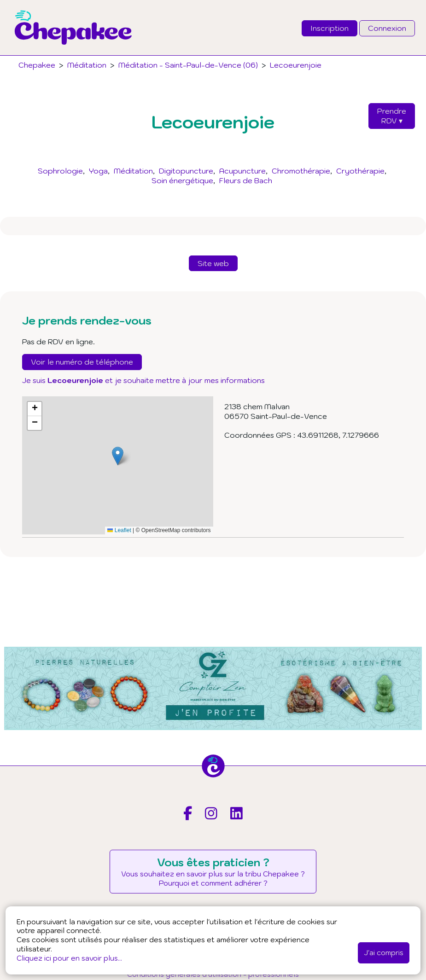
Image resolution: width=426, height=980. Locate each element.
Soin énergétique (182, 180)
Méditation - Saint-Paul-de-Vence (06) (188, 65)
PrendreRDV (392, 116)
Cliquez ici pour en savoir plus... (69, 958)
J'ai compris (384, 952)
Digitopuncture (186, 171)
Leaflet (119, 530)
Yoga (98, 171)
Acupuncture (242, 171)
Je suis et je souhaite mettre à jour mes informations (143, 380)
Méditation (133, 171)
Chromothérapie (301, 171)
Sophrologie (60, 171)
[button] (118, 456)
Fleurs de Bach (246, 180)
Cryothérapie (360, 171)
